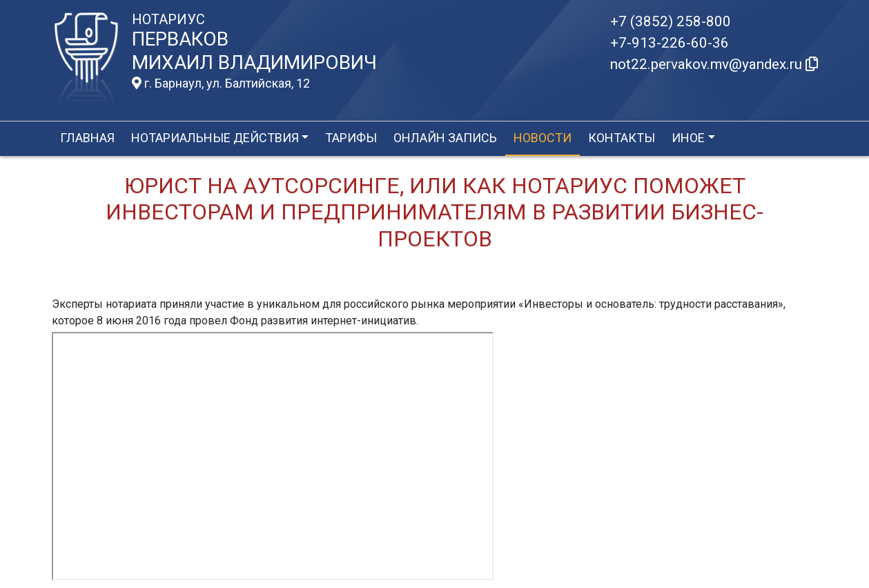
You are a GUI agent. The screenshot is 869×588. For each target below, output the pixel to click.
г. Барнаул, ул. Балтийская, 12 (221, 84)
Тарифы (351, 138)
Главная (87, 138)
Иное (688, 138)
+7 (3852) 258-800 (671, 21)
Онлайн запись (445, 138)
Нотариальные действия (215, 138)
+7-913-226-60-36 (670, 43)
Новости (543, 138)
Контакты (622, 138)
